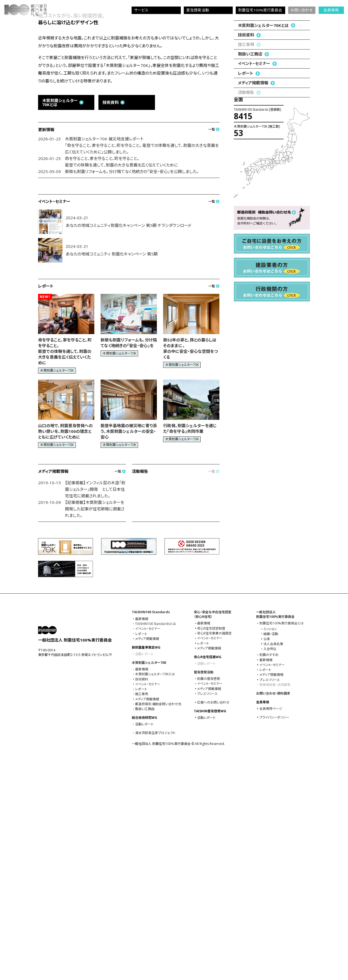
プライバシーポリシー (274, 935)
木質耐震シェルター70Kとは (263, 343)
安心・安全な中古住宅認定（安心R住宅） (213, 832)
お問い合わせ (302, 10)
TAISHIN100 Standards (151, 830)
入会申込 (270, 867)
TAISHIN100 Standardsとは (156, 842)
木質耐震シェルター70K (149, 880)
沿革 (267, 857)
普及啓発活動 (204, 890)
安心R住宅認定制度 (211, 846)
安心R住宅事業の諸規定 (214, 851)
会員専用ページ (271, 926)
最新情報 (142, 837)
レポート (246, 391)
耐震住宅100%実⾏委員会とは (282, 841)
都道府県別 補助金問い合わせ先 (158, 922)
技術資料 (246, 353)
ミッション (270, 847)
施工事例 (142, 912)
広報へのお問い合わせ (213, 920)
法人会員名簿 (273, 862)
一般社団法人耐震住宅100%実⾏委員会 (275, 832)
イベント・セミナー (254, 382)
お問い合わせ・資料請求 (273, 911)
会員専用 (331, 10)
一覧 (212, 347)
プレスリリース (207, 911)
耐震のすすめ (269, 873)
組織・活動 (271, 852)
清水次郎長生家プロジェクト (155, 951)
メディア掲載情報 (253, 401)
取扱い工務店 (250, 372)
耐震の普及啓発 (209, 896)
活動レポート (144, 942)
